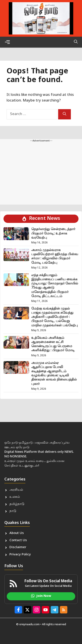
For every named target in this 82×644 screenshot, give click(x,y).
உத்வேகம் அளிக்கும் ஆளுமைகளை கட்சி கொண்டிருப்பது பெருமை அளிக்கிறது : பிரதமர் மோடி (53, 344)
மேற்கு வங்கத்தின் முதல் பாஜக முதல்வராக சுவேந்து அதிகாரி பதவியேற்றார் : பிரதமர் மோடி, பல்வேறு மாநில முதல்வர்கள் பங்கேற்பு (55, 317)
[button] (76, 42)
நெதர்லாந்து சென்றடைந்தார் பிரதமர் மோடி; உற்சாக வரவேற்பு (53, 233)
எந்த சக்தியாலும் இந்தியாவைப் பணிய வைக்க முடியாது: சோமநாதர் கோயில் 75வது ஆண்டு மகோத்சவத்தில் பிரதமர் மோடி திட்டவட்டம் (55, 286)
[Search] (65, 114)
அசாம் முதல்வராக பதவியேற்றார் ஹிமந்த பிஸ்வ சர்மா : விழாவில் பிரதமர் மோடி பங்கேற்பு (55, 257)
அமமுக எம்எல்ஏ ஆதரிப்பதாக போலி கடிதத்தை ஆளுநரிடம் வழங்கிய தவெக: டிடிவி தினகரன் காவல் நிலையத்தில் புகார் (54, 374)
